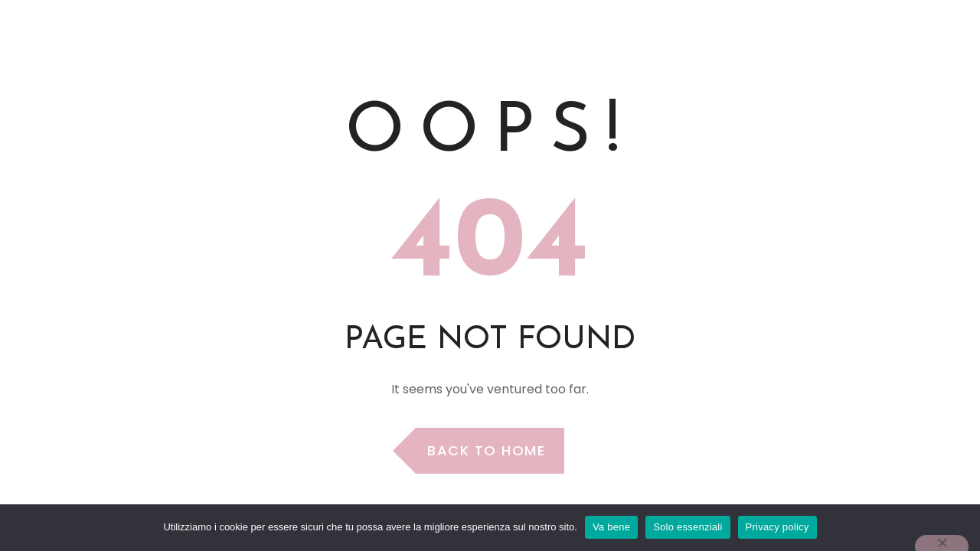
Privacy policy (777, 527)
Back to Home (486, 450)
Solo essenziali (688, 527)
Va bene (611, 527)
